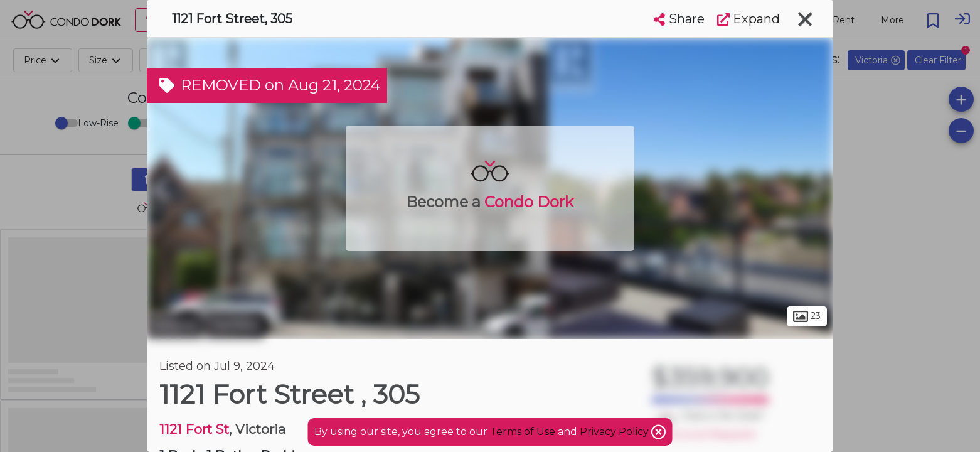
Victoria (175, 325)
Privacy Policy (615, 432)
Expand (748, 19)
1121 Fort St (194, 429)
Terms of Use (523, 432)
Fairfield (235, 325)
